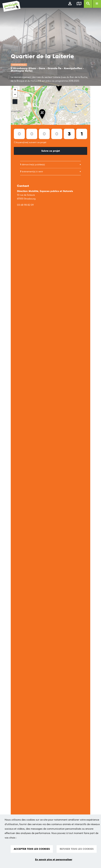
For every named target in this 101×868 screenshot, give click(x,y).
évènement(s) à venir (32, 172)
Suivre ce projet (51, 151)
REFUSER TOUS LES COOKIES (77, 849)
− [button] (15, 95)
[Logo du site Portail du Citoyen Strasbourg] (11, 6)
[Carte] (79, 4)
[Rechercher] (88, 4)
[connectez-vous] (70, 4)
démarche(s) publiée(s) (32, 164)
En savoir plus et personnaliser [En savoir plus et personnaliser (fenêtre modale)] (54, 860)
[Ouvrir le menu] (97, 4)
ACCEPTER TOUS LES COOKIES (32, 849)
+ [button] (15, 90)
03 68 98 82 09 (25, 205)
